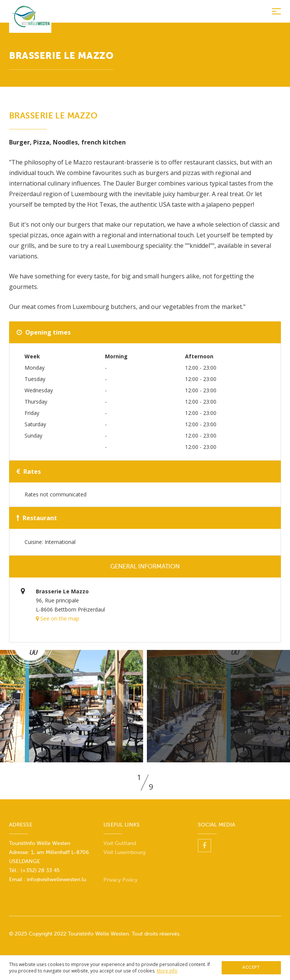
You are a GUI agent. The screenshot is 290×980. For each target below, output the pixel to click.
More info (167, 971)
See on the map (58, 618)
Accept (251, 967)
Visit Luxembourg (124, 852)
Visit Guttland (120, 843)
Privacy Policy (120, 880)
